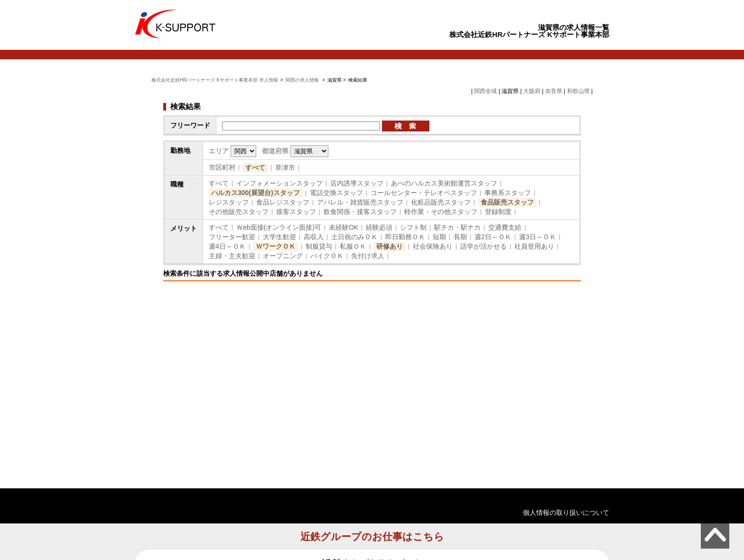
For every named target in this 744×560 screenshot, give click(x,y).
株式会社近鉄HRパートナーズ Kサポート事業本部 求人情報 (215, 80)
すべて (255, 168)
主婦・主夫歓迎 (232, 256)
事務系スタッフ (508, 193)
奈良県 (554, 91)
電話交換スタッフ (336, 193)
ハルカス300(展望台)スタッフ (256, 193)
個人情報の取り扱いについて (566, 513)
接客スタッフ (296, 212)
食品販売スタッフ (507, 202)
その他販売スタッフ (239, 212)
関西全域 (485, 91)
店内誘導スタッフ (357, 183)
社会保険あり (433, 246)
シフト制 (413, 227)
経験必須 (379, 227)
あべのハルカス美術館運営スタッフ (444, 183)
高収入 (314, 237)
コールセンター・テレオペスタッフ (424, 193)
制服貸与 (319, 246)
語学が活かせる (484, 246)
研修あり (390, 246)
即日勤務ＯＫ (405, 237)
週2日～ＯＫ (493, 237)
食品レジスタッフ (283, 202)
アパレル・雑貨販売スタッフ (360, 202)
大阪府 (532, 91)
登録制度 (498, 212)
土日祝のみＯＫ (354, 237)
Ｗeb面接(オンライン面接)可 (279, 227)
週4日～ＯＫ (227, 246)
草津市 (285, 168)
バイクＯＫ (327, 256)
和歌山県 (578, 91)
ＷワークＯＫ (276, 246)
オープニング (283, 256)
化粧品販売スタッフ (441, 202)
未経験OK (344, 227)
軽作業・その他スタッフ (441, 212)
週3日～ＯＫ (538, 237)
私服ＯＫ (353, 246)
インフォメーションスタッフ (279, 183)
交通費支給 (505, 227)
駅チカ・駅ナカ (457, 227)
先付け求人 (368, 256)
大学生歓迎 (279, 237)
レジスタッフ (229, 202)
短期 (439, 237)
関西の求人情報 (303, 80)
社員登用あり (534, 246)
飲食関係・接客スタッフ (360, 212)
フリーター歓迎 (232, 237)
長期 (460, 237)
